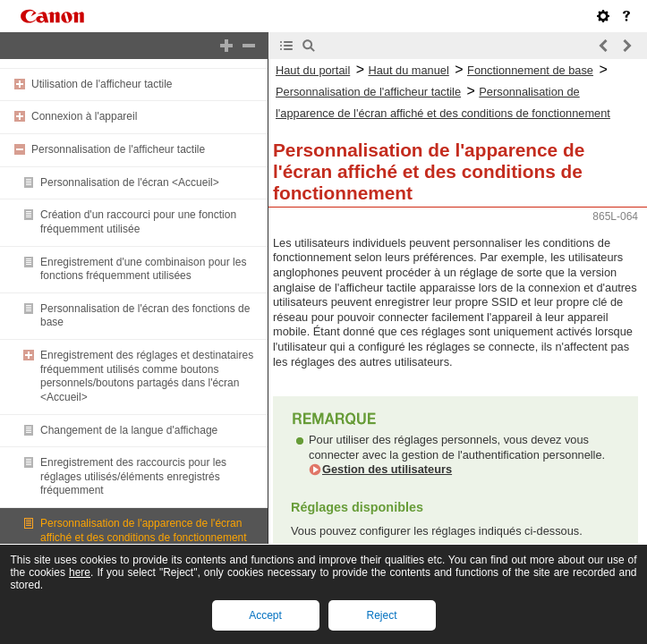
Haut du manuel (408, 70)
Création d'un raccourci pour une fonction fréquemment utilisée (138, 222)
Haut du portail (313, 70)
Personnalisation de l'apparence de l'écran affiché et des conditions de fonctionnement (144, 530)
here (80, 572)
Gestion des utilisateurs (387, 469)
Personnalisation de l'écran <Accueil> (130, 182)
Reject (381, 615)
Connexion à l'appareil (84, 116)
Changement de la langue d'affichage (129, 430)
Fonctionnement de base (530, 70)
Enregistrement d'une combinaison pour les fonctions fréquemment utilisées (143, 269)
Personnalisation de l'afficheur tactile (118, 149)
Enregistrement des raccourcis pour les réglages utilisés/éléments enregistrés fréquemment (133, 476)
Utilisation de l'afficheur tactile (102, 84)
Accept (265, 615)
